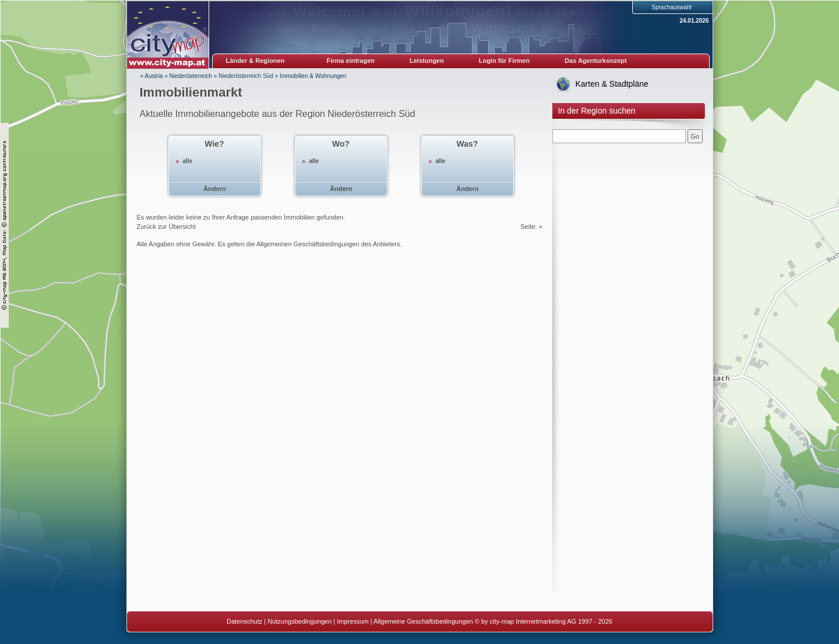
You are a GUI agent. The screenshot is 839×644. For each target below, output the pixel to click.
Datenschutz (244, 621)
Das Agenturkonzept (596, 61)
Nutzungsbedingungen (299, 621)
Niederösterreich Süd (246, 76)
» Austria (152, 76)
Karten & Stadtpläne (612, 84)
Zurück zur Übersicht (166, 227)
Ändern (215, 189)
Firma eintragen (351, 61)
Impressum (352, 621)
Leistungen (427, 61)
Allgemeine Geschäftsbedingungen (423, 621)
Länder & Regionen (255, 61)
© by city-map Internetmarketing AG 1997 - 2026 (544, 621)
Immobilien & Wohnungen (313, 76)
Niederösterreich (191, 76)
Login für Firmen (504, 61)
